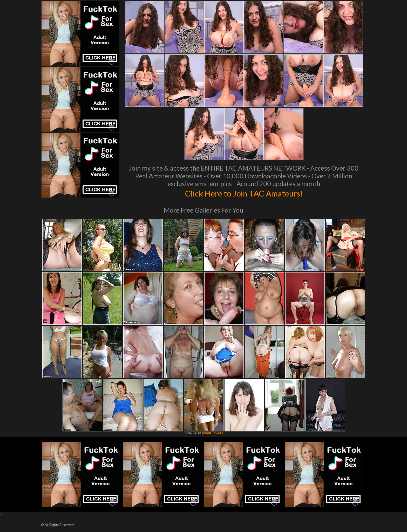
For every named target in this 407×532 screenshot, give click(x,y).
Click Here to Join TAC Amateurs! (244, 193)
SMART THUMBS (213, 433)
